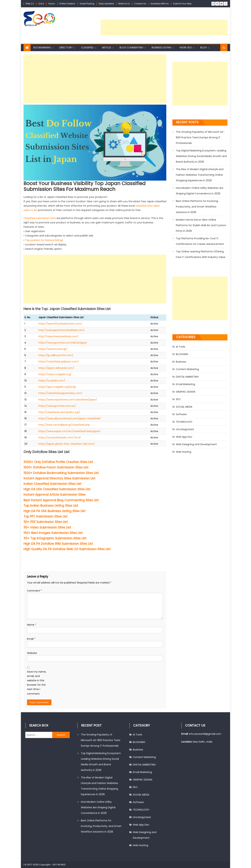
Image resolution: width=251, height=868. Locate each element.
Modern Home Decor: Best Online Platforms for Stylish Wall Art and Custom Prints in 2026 (201, 225)
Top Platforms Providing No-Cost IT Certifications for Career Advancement (200, 241)
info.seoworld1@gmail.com (205, 734)
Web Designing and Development (196, 444)
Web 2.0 (30, 4)
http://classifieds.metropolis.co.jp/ (59, 412)
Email (31, 639)
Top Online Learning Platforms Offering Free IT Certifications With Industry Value (201, 254)
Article (107, 48)
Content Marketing (187, 369)
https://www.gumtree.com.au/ (57, 406)
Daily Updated (106, 4)
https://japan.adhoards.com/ (56, 368)
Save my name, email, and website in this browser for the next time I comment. (37, 683)
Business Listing (161, 48)
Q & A (41, 4)
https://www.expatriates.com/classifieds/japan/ (68, 400)
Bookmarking (42, 48)
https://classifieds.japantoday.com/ (60, 393)
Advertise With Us (160, 4)
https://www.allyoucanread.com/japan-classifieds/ (70, 418)
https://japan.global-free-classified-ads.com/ (67, 444)
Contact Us (140, 4)
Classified (87, 48)
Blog (204, 48)
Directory (66, 48)
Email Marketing (185, 384)
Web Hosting (184, 452)
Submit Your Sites (182, 4)
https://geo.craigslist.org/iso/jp (57, 387)
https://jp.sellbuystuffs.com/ (56, 355)
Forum (52, 4)
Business (181, 362)
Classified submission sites (40, 218)
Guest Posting (87, 4)
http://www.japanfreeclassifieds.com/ (62, 330)
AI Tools (180, 347)
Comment (34, 591)
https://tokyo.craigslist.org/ (55, 374)
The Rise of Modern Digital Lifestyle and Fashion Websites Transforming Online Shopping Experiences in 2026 (200, 175)
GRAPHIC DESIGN (186, 392)
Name (32, 625)
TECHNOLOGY (184, 422)
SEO (178, 399)
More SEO (186, 48)
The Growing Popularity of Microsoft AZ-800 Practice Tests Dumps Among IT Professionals (200, 137)
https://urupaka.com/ (52, 381)
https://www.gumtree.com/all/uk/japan (63, 343)
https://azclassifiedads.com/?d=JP (60, 437)
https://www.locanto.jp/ (53, 349)
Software (181, 414)
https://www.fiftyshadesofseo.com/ (60, 324)
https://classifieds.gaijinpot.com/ (59, 362)
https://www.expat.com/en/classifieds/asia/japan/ (70, 431)
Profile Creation (67, 4)
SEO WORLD (59, 865)
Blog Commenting (131, 48)
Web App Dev (184, 437)
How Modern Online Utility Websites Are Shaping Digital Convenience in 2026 (200, 191)
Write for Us (124, 4)
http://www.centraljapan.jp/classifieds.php (64, 425)
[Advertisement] (164, 27)
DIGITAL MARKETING (187, 377)
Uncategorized (185, 429)
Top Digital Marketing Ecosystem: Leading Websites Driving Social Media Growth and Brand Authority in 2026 (201, 156)
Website (32, 653)
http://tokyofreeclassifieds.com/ (58, 336)
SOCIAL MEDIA (184, 407)
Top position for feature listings (44, 240)
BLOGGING (182, 354)
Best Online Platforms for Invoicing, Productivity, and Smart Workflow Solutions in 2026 (197, 207)
